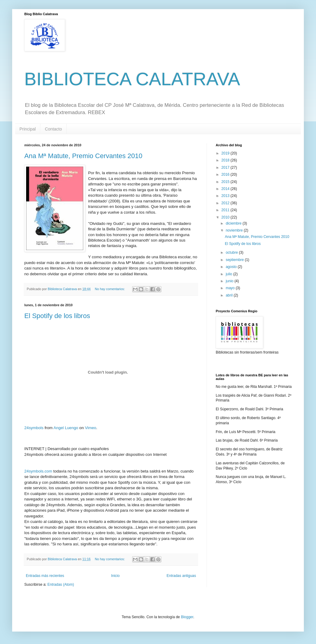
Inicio (115, 576)
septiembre (235, 260)
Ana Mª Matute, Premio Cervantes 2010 (83, 156)
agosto (232, 267)
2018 (226, 160)
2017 (226, 168)
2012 (226, 203)
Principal (28, 129)
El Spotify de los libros (57, 316)
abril (230, 295)
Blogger (187, 617)
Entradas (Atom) (61, 585)
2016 (226, 175)
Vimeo (90, 428)
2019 (226, 153)
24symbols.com (38, 471)
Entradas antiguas (181, 576)
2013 (226, 196)
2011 (226, 210)
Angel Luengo (66, 428)
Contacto (53, 129)
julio (230, 274)
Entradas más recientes (45, 576)
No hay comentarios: (110, 289)
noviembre (235, 230)
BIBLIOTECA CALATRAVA (132, 79)
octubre (232, 253)
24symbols (34, 428)
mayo (231, 288)
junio (230, 281)
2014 (226, 189)
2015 (226, 182)
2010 (226, 217)
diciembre (234, 223)
